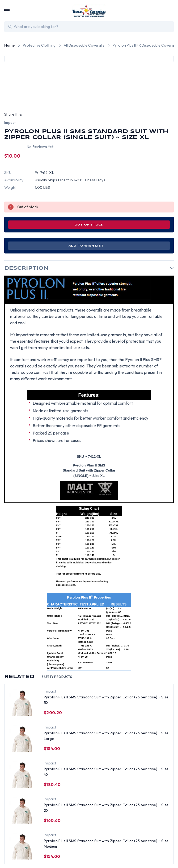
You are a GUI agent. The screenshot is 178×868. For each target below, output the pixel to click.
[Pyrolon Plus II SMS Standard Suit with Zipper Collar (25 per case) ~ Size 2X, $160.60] (23, 810)
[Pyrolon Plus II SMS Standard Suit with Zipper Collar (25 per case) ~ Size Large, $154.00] (23, 738)
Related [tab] (38, 677)
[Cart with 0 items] (171, 11)
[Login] (160, 11)
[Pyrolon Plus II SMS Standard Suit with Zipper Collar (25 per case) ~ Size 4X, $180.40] (23, 774)
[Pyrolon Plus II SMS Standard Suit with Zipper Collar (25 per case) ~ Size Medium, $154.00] (23, 846)
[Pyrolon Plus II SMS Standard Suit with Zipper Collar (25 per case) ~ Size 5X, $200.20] (23, 702)
